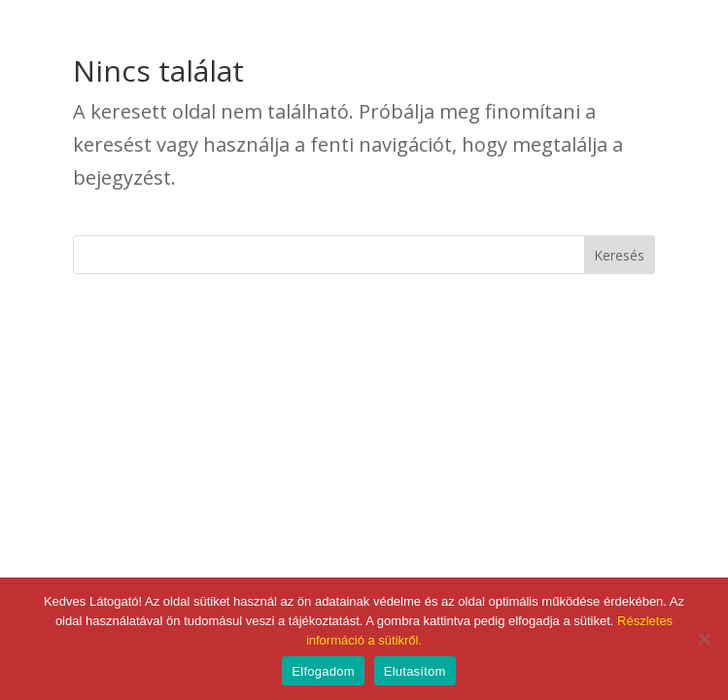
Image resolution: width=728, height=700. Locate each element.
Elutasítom (415, 671)
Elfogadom (323, 671)
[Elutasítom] (704, 639)
